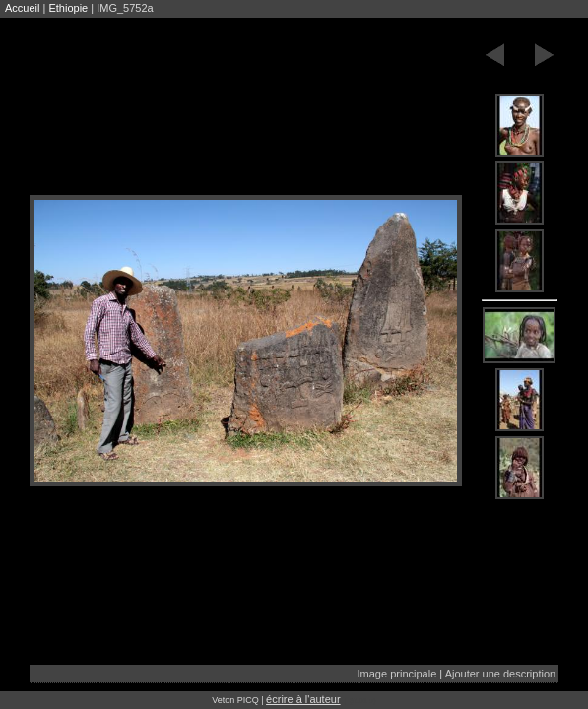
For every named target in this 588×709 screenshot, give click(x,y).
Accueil (22, 8)
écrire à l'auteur (303, 699)
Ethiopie (68, 8)
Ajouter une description (501, 674)
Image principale (397, 674)
